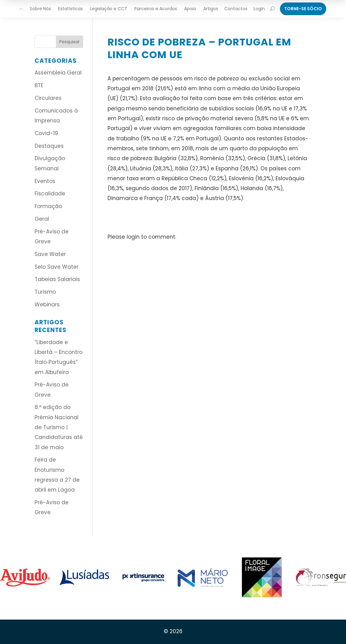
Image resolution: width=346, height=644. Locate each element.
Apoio (190, 9)
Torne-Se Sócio (303, 9)
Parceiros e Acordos (156, 9)
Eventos (45, 181)
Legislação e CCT (109, 9)
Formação (48, 206)
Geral (42, 219)
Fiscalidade (50, 194)
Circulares (48, 98)
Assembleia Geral (58, 73)
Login (259, 9)
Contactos (236, 9)
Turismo (45, 292)
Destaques (49, 146)
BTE (39, 85)
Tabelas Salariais (57, 279)
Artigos (211, 9)
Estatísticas (70, 9)
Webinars (47, 305)
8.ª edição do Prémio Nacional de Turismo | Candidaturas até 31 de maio (59, 427)
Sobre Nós (40, 9)
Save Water (50, 254)
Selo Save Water (57, 267)
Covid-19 (46, 133)
